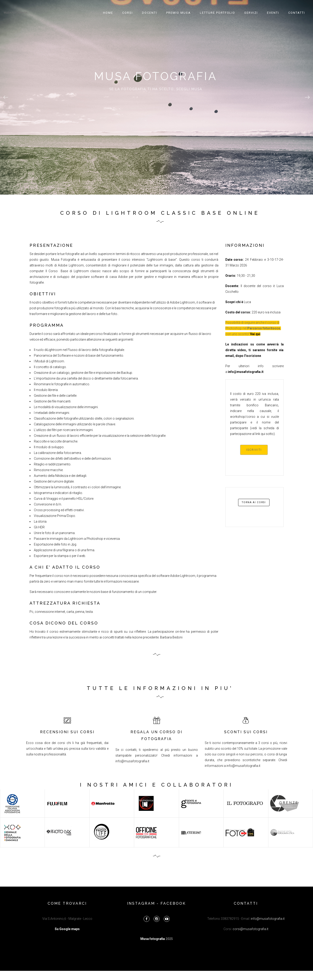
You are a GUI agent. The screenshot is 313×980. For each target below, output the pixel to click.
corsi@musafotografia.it (250, 929)
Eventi (273, 13)
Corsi (128, 13)
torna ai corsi (254, 502)
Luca (247, 302)
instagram (141, 903)
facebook (173, 903)
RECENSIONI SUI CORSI (67, 732)
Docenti (150, 13)
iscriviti (254, 450)
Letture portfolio (218, 13)
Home (108, 13)
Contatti (297, 13)
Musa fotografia (153, 939)
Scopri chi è (234, 302)
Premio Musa (178, 13)
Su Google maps (67, 929)
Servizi (251, 13)
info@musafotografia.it (132, 761)
